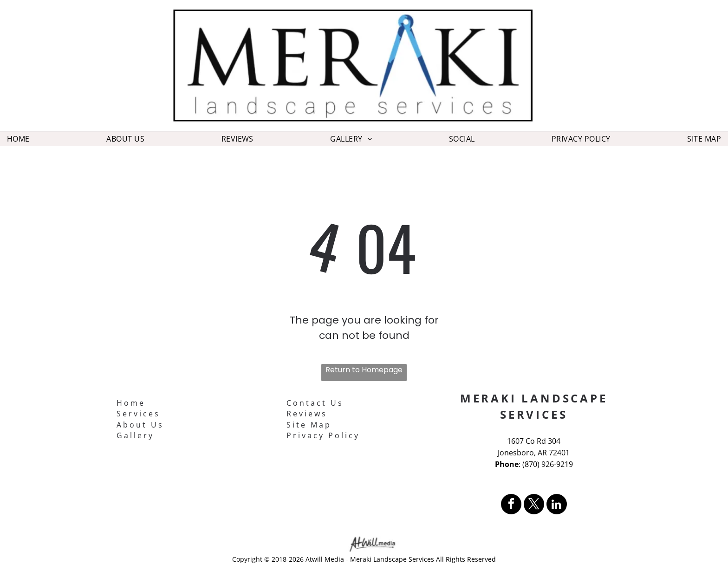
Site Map (309, 425)
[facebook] (511, 505)
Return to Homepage (364, 370)
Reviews (307, 414)
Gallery (135, 435)
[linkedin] (557, 505)
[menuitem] (18, 139)
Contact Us (315, 403)
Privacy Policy (323, 435)
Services (138, 414)
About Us (140, 425)
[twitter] (534, 505)
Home (131, 403)
